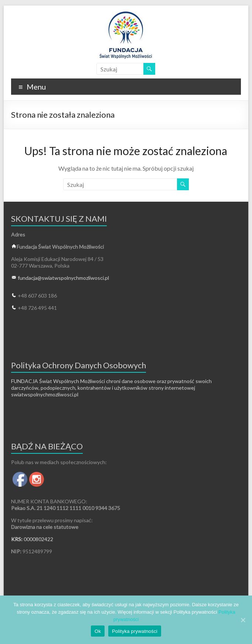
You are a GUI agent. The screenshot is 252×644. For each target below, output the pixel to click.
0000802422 (38, 539)
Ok (98, 631)
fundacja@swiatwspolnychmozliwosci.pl (63, 278)
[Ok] (243, 620)
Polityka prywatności (135, 631)
